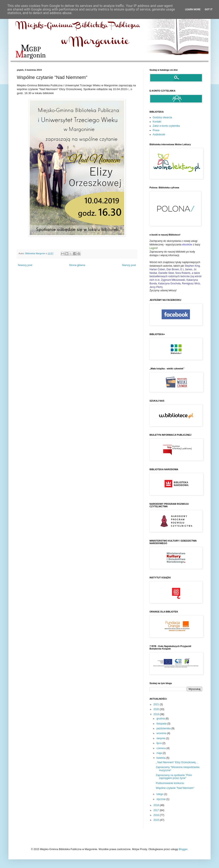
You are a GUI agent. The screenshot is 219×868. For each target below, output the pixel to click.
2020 (157, 709)
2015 (157, 820)
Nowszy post (25, 265)
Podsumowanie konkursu (170, 783)
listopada (162, 724)
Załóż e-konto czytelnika (166, 126)
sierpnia (161, 738)
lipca (159, 743)
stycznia (161, 799)
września (162, 733)
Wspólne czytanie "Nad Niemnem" (175, 788)
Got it (209, 9)
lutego (160, 794)
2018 (157, 805)
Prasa (156, 130)
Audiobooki (159, 134)
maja (160, 753)
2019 (157, 714)
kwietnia (161, 758)
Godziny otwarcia (162, 117)
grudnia (161, 719)
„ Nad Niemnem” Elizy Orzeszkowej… (177, 762)
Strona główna (77, 265)
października (164, 728)
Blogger (183, 849)
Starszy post (129, 265)
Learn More (193, 9)
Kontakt (157, 122)
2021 (157, 704)
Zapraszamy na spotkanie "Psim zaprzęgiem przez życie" (174, 777)
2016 (157, 815)
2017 (157, 810)
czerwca (161, 748)
